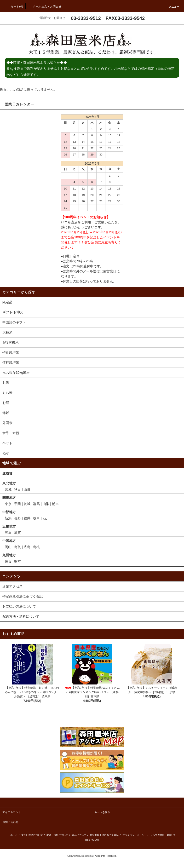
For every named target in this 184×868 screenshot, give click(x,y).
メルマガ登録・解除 (161, 835)
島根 (36, 547)
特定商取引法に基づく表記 (23, 596)
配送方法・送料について (21, 616)
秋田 (17, 489)
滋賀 (17, 533)
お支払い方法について (19, 606)
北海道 (7, 474)
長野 (17, 518)
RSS (88, 840)
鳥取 (17, 547)
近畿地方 (9, 526)
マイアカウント (12, 812)
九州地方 (9, 555)
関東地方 (9, 498)
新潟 (8, 518)
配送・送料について (57, 835)
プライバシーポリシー (134, 835)
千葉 (17, 504)
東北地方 (9, 483)
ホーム (14, 835)
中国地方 (9, 541)
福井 (27, 518)
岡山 (8, 547)
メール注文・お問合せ (44, 6)
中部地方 (9, 512)
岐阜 (36, 518)
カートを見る (102, 812)
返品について (79, 835)
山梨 (46, 504)
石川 (46, 518)
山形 (27, 489)
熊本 (17, 561)
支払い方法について (32, 835)
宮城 (8, 489)
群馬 (36, 504)
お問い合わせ (10, 822)
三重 (8, 533)
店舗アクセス (12, 586)
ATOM (95, 840)
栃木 (55, 504)
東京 (8, 504)
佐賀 (8, 561)
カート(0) (14, 6)
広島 (27, 547)
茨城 (27, 504)
